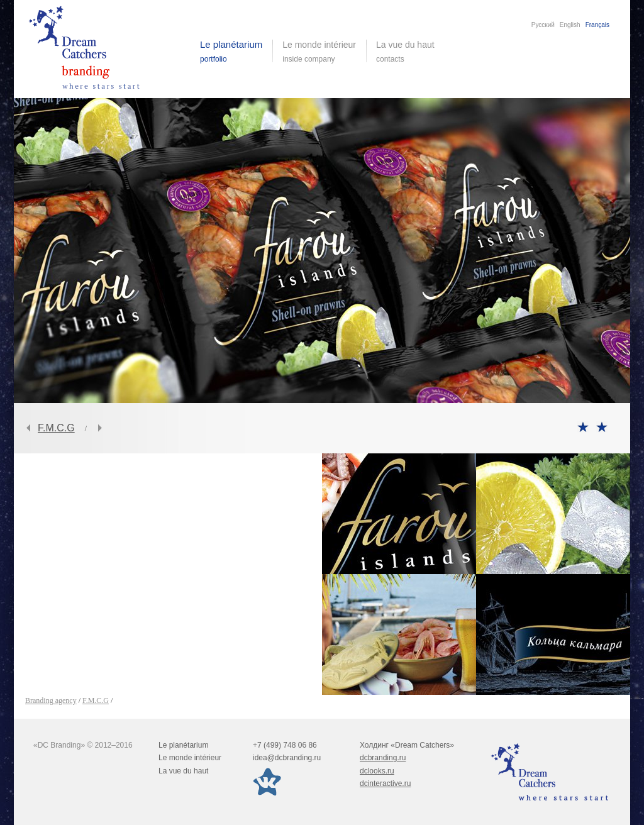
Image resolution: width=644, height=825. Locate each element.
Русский (543, 25)
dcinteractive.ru (385, 783)
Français (597, 25)
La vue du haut (407, 52)
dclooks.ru (377, 771)
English (570, 25)
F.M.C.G (56, 428)
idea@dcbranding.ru (287, 758)
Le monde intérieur (190, 758)
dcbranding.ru (383, 758)
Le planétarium (183, 745)
